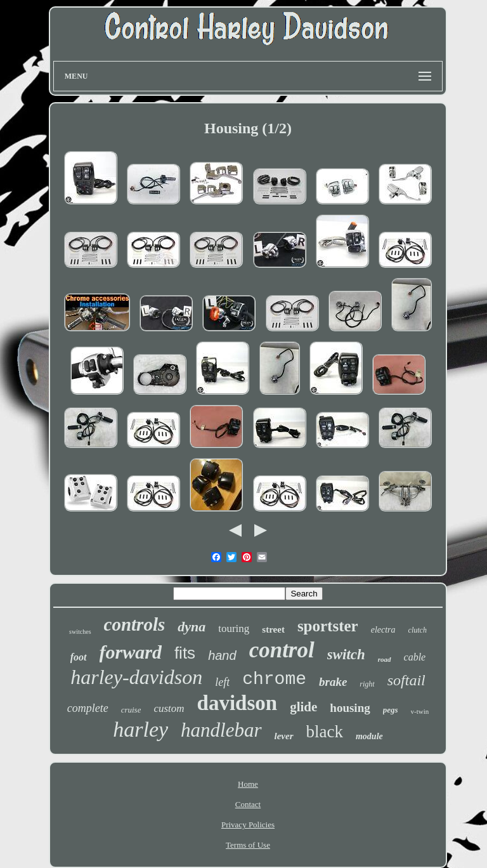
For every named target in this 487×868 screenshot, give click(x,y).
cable (415, 657)
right (367, 684)
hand (222, 655)
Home (248, 784)
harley (140, 729)
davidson (237, 703)
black (325, 732)
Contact (248, 804)
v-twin (420, 711)
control (282, 650)
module (369, 736)
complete (88, 708)
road (385, 659)
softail (406, 680)
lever (284, 736)
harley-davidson (136, 677)
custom (169, 708)
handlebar (221, 730)
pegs (391, 710)
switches (80, 632)
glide (303, 707)
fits (185, 653)
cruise (131, 710)
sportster (328, 626)
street (273, 629)
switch (346, 654)
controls (135, 624)
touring (234, 628)
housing (350, 708)
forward (131, 652)
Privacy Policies (248, 825)
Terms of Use (248, 845)
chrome (274, 679)
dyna (192, 627)
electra (383, 630)
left (222, 682)
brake (333, 682)
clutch (418, 630)
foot (79, 657)
